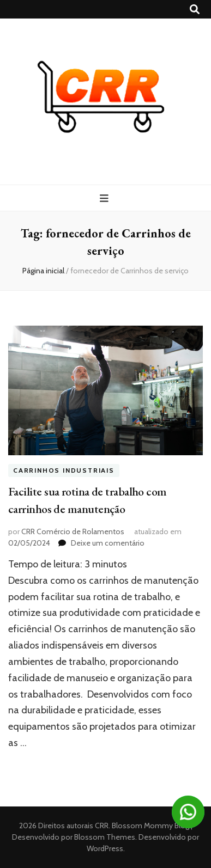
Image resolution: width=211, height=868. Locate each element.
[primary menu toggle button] (106, 198)
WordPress (105, 848)
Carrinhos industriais (64, 470)
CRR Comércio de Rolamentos (73, 531)
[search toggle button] (195, 10)
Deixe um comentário (108, 543)
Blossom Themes (104, 837)
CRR (102, 826)
